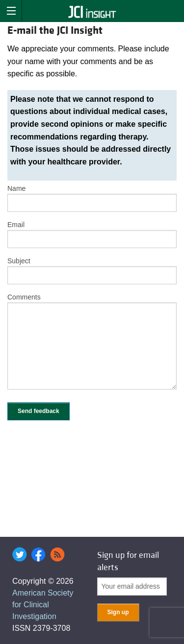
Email (16, 225)
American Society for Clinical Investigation (43, 605)
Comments (24, 297)
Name (16, 188)
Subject (19, 261)
